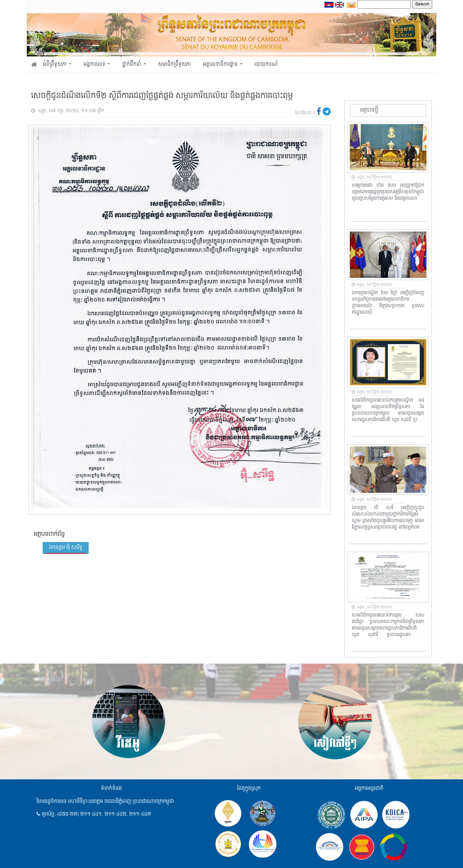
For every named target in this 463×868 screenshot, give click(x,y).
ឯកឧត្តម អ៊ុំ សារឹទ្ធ (66, 547)
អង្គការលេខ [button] (95, 65)
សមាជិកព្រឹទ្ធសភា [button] (175, 65)
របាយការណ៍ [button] (266, 65)
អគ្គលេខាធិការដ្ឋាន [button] (221, 65)
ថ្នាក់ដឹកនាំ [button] (132, 65)
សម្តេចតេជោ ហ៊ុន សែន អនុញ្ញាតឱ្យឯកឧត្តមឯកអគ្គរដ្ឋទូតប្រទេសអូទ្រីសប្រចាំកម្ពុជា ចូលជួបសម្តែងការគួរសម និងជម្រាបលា (388, 192)
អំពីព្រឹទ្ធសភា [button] (56, 65)
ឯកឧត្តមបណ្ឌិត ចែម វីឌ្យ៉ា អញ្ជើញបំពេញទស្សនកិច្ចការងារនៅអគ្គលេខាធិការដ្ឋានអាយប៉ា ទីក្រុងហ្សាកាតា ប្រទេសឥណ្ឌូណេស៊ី (388, 303)
